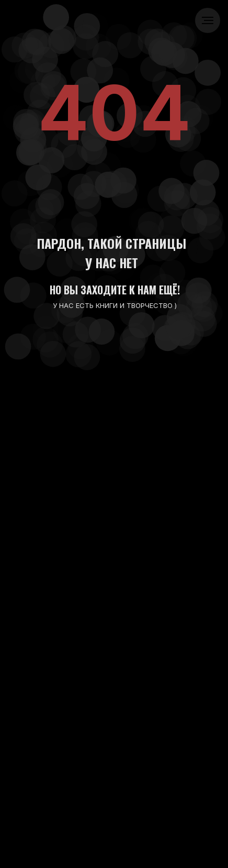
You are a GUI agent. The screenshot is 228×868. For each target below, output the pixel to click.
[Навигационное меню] (208, 20)
